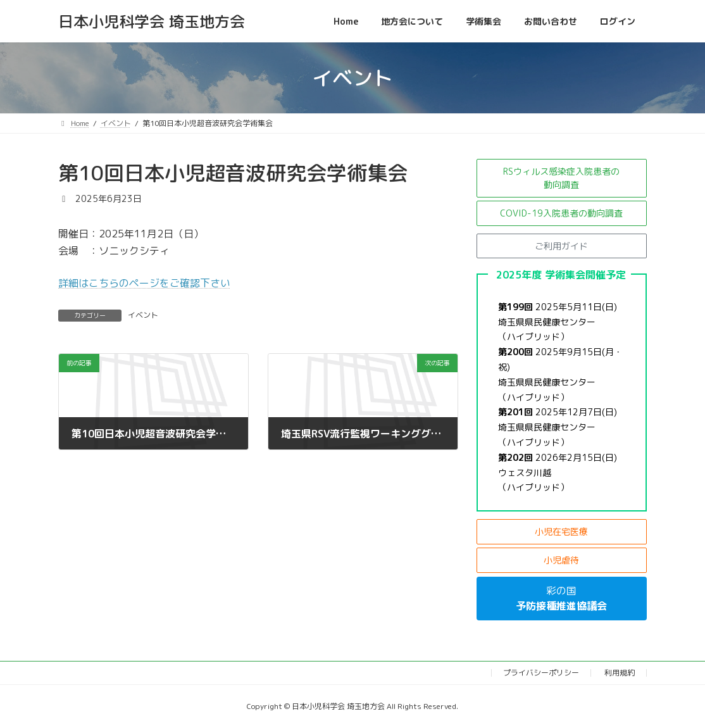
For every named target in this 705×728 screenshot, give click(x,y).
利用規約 (620, 673)
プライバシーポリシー (541, 673)
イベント (143, 315)
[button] (562, 178)
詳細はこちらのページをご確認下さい (144, 283)
